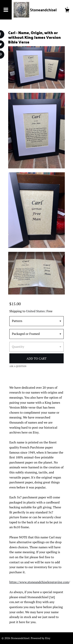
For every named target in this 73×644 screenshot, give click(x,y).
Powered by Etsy (40, 638)
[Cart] (67, 11)
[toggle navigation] (6, 10)
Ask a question (18, 366)
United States (35, 311)
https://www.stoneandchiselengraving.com (39, 582)
